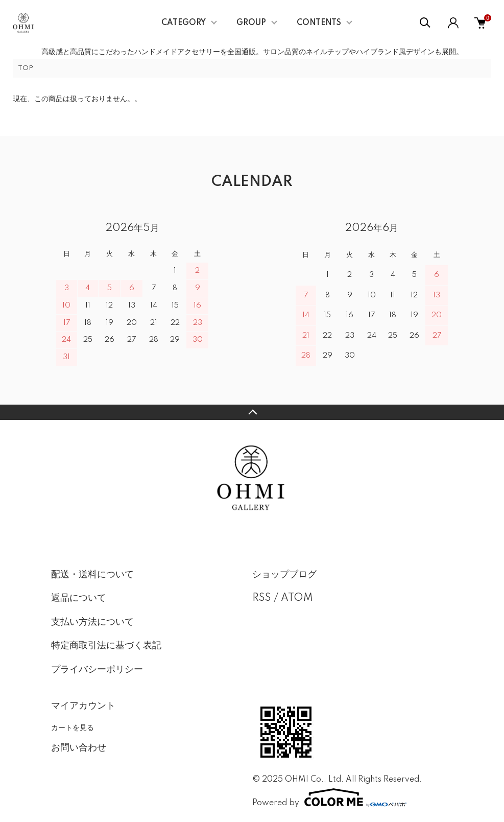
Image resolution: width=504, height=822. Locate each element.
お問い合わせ (79, 748)
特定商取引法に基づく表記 (106, 646)
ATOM (297, 598)
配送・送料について (92, 575)
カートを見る (73, 727)
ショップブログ (284, 575)
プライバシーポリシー (97, 670)
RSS (262, 598)
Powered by (329, 797)
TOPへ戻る (252, 412)
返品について (79, 598)
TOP (26, 68)
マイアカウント (83, 706)
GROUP (251, 23)
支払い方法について (92, 622)
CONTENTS (319, 23)
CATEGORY (184, 23)
